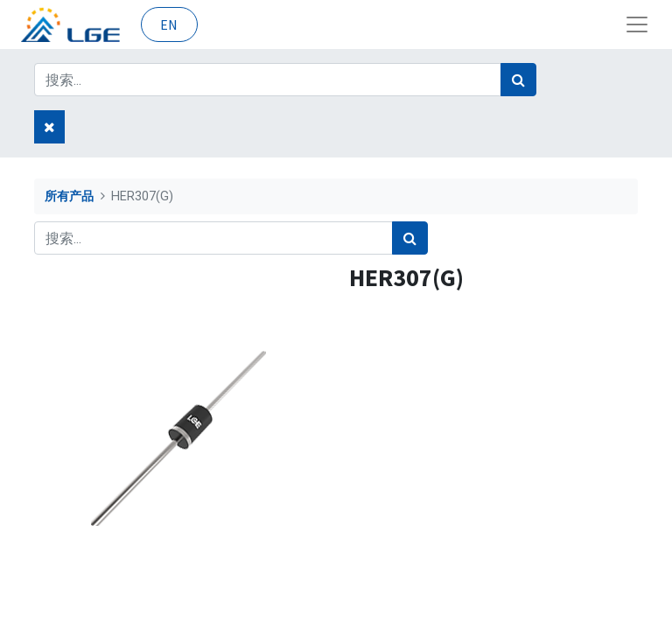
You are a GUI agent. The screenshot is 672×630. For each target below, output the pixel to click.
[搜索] (518, 80)
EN (169, 24)
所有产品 (69, 196)
